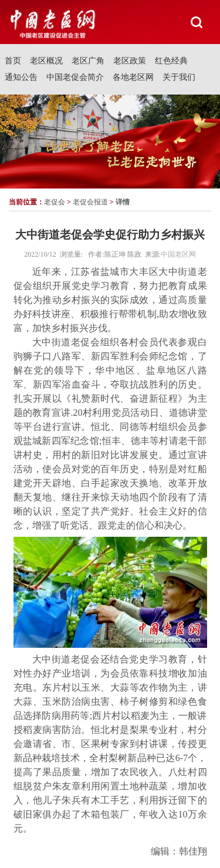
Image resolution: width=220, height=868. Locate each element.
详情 (123, 202)
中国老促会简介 (75, 77)
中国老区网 (178, 254)
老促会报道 (90, 202)
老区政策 (130, 61)
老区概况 (46, 61)
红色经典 (171, 61)
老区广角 (88, 61)
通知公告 (21, 77)
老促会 (55, 202)
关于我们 (179, 77)
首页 (13, 61)
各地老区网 (133, 77)
